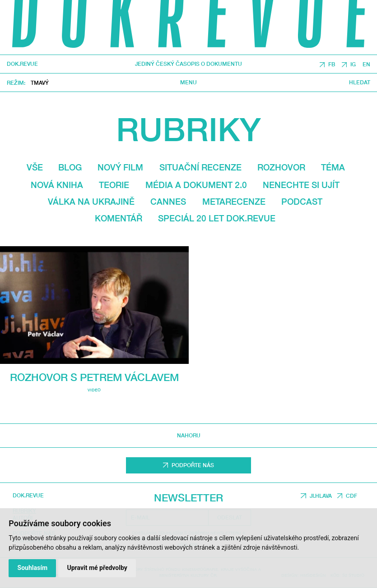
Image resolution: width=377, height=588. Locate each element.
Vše (35, 167)
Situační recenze (200, 167)
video (94, 390)
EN (366, 64)
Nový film (120, 167)
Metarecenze (234, 201)
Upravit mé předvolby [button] (97, 568)
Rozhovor (281, 167)
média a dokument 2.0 (196, 185)
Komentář (119, 218)
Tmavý (40, 83)
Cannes (168, 201)
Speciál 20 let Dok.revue (217, 218)
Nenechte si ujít (301, 185)
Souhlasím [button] (33, 568)
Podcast (302, 201)
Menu (188, 83)
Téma (333, 167)
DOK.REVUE (22, 64)
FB (332, 64)
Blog (70, 167)
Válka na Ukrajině (91, 201)
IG (353, 64)
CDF (351, 496)
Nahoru (189, 435)
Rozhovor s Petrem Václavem (94, 377)
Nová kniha (57, 185)
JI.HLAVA (321, 496)
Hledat (360, 83)
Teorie (114, 185)
